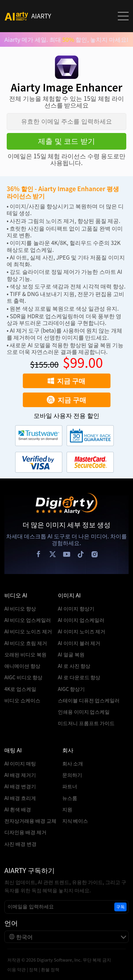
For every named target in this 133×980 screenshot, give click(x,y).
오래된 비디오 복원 (25, 654)
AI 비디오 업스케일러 (28, 620)
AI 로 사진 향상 (74, 666)
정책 (33, 969)
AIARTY (28, 16)
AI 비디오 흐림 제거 (26, 643)
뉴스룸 (70, 798)
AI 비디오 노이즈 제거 (28, 631)
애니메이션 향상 (22, 666)
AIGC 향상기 (71, 689)
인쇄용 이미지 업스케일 (84, 712)
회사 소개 (73, 763)
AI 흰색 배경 (18, 809)
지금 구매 (66, 381)
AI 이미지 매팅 (20, 763)
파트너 (70, 786)
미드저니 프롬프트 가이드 (86, 723)
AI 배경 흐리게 (20, 798)
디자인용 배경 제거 (25, 832)
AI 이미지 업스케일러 (81, 620)
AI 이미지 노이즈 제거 (82, 631)
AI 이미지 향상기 (76, 608)
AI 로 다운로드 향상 (79, 677)
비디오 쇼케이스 (22, 700)
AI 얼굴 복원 (71, 654)
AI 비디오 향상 (20, 608)
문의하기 (72, 775)
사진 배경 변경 (20, 844)
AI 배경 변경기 (20, 786)
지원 (67, 809)
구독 (120, 907)
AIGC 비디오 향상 (24, 677)
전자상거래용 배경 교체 (30, 821)
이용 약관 (17, 969)
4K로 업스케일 (20, 689)
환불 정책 (50, 969)
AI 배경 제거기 (20, 775)
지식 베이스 (75, 821)
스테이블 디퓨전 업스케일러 (89, 700)
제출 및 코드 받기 (67, 141)
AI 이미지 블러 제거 (79, 643)
